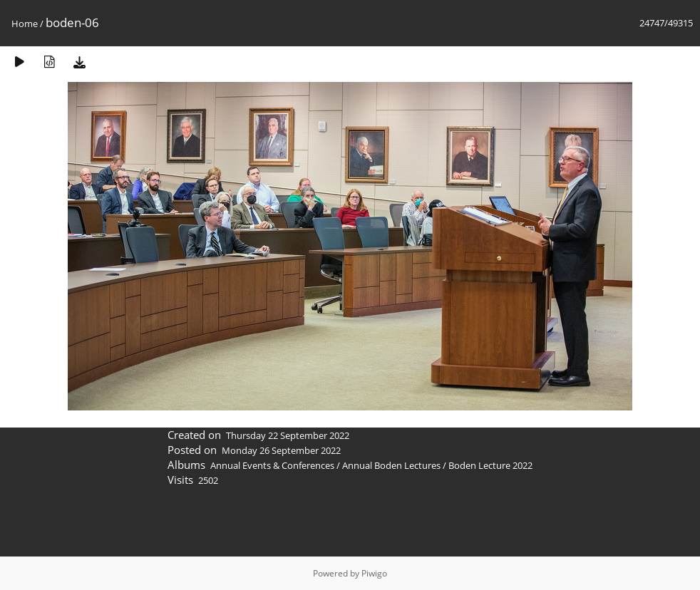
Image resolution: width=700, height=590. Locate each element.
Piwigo (374, 573)
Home (25, 24)
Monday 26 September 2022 (281, 450)
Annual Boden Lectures (391, 465)
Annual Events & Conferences (272, 465)
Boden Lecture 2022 (490, 465)
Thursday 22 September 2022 (288, 435)
